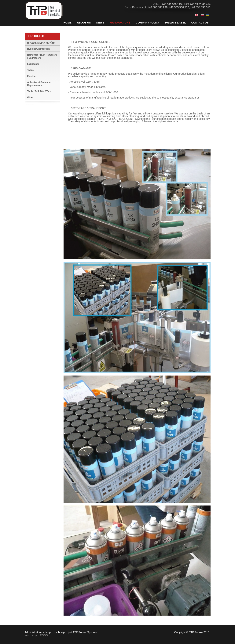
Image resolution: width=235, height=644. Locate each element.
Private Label (176, 23)
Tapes (31, 70)
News (100, 23)
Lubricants (33, 64)
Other (30, 97)
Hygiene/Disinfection (39, 49)
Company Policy (148, 23)
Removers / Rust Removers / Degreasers (42, 56)
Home (68, 23)
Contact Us (200, 23)
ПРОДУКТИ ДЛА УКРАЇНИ (41, 43)
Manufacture (120, 23)
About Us (84, 23)
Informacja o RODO (36, 635)
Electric (31, 76)
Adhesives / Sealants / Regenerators (39, 84)
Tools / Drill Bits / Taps (39, 91)
